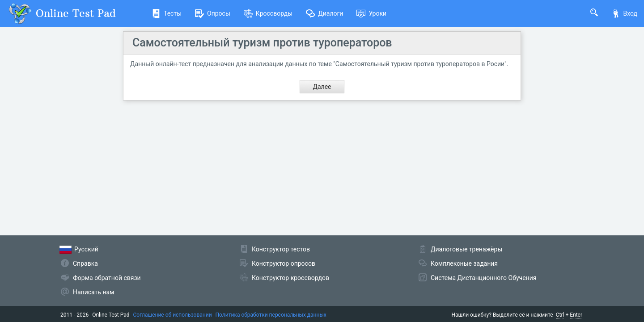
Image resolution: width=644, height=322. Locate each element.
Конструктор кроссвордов (290, 278)
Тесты (167, 13)
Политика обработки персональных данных (271, 315)
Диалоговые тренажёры (466, 249)
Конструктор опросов (284, 263)
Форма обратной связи (107, 278)
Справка (85, 263)
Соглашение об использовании (173, 315)
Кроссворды (268, 13)
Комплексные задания (464, 263)
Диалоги (324, 13)
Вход (624, 13)
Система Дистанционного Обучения (483, 278)
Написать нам (93, 292)
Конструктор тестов (281, 249)
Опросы (213, 13)
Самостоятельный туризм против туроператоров (262, 43)
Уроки (371, 13)
